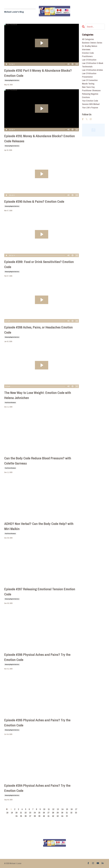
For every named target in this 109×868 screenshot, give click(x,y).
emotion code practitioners (88, 55)
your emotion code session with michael (91, 102)
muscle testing (88, 84)
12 (53, 809)
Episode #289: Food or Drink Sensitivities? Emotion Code (39, 264)
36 (26, 816)
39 (39, 816)
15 (67, 809)
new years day (88, 87)
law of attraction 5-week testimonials (93, 65)
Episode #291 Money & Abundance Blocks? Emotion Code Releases (40, 139)
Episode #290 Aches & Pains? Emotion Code (34, 201)
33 (76, 813)
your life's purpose (90, 107)
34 (16, 816)
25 (39, 813)
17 (76, 809)
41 (48, 816)
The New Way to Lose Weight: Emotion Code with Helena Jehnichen (38, 395)
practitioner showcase (10, 403)
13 (58, 809)
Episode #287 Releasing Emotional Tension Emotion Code (40, 592)
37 (30, 816)
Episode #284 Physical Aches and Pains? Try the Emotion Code (37, 788)
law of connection (90, 80)
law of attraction (89, 60)
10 (44, 809)
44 (62, 816)
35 (21, 816)
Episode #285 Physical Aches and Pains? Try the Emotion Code (37, 723)
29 (58, 813)
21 (21, 813)
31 (67, 813)
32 (71, 813)
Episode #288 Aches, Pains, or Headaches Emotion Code (38, 330)
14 (62, 809)
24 (35, 813)
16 (72, 809)
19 (12, 813)
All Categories (88, 39)
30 (62, 813)
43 (58, 816)
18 (7, 813)
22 (26, 813)
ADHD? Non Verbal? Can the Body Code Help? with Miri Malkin (39, 526)
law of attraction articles (93, 70)
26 (44, 813)
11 (49, 809)
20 (16, 813)
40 (44, 816)
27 (48, 813)
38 (35, 816)
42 (53, 816)
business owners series (92, 43)
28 (53, 813)
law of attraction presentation (89, 75)
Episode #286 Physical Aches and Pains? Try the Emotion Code (37, 657)
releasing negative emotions (12, 80)
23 (30, 813)
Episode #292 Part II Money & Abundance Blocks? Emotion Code (38, 73)
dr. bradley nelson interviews (90, 48)
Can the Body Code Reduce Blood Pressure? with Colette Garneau (38, 461)
